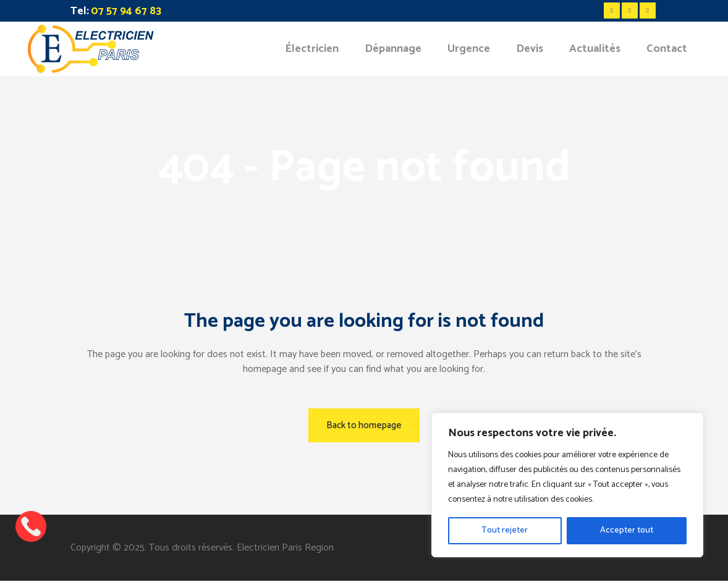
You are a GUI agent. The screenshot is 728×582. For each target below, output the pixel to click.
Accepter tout (627, 530)
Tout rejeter (505, 530)
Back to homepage (364, 425)
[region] (567, 485)
